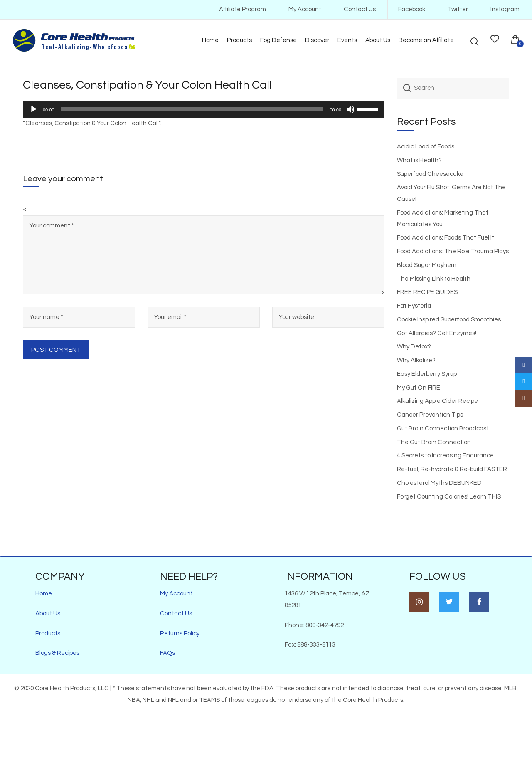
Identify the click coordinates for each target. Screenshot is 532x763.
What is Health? (419, 160)
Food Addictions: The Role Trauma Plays (453, 251)
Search (407, 88)
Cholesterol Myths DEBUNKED (439, 483)
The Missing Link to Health (434, 279)
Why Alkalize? (416, 360)
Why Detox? (414, 347)
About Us (48, 614)
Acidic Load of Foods (426, 147)
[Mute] (350, 109)
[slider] (192, 109)
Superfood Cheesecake (430, 174)
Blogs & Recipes (57, 653)
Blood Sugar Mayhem (427, 265)
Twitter (458, 9)
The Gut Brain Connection (434, 442)
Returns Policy (180, 633)
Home (44, 594)
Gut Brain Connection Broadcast (443, 428)
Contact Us (360, 9)
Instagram (505, 9)
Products (48, 633)
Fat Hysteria (414, 306)
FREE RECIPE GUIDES (427, 292)
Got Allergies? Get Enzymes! (437, 333)
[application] (204, 109)
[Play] (34, 109)
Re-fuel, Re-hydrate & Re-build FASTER (452, 469)
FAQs (167, 653)
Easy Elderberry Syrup (427, 374)
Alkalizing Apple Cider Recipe (437, 401)
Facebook (412, 9)
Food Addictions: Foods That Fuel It (446, 238)
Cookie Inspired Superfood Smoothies (449, 320)
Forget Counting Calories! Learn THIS (449, 497)
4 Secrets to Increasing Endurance (445, 456)
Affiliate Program (243, 9)
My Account (305, 9)
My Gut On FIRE (419, 388)
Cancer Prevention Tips (430, 415)
